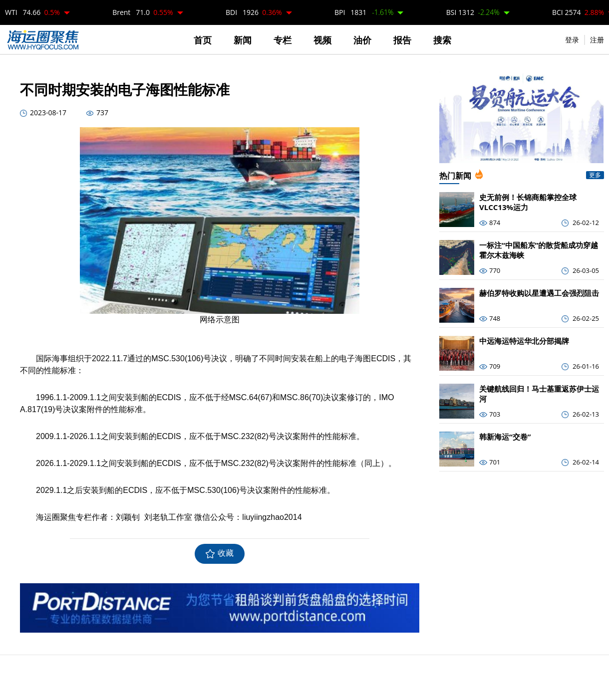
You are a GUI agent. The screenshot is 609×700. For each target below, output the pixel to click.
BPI (364, 12)
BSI (473, 12)
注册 (597, 40)
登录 (572, 40)
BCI (578, 12)
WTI (32, 12)
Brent (143, 12)
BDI (254, 12)
